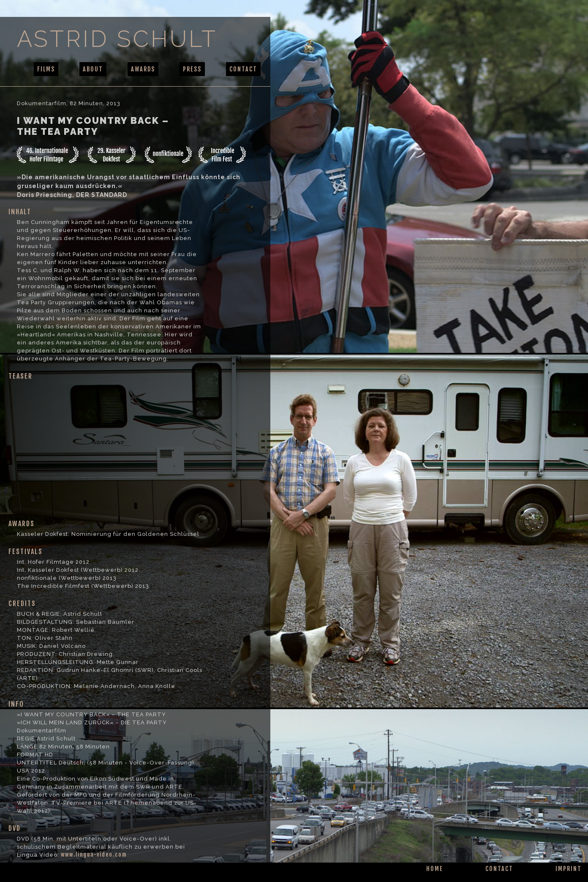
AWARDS (143, 69)
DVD (15, 828)
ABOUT (93, 69)
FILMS (46, 69)
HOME (435, 869)
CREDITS (22, 603)
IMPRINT (569, 869)
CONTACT (243, 69)
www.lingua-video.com (94, 855)
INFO (16, 704)
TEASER (20, 376)
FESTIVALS (26, 552)
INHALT (20, 212)
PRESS (192, 69)
